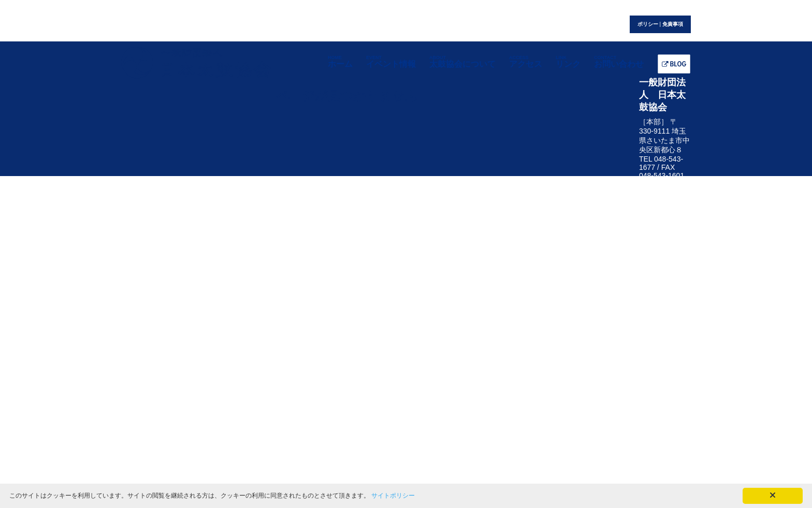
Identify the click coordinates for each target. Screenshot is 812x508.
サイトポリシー (393, 496)
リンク (568, 62)
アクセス (526, 62)
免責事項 (673, 24)
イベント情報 (391, 62)
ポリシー (648, 24)
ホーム (340, 62)
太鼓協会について (462, 62)
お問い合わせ (619, 62)
